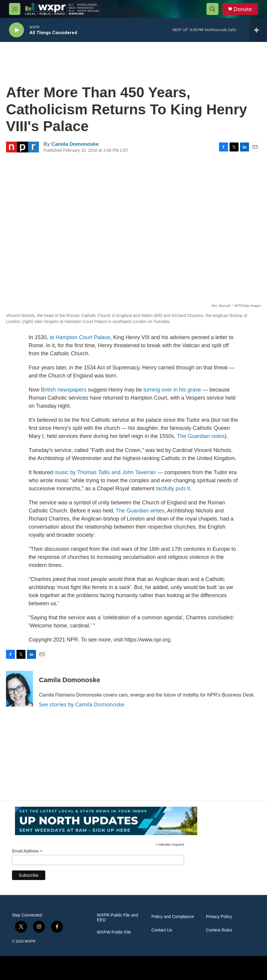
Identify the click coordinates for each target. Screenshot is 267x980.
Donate (243, 9)
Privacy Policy (219, 917)
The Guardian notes (201, 436)
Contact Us (162, 930)
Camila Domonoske (75, 144)
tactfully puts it (173, 489)
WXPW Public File (114, 932)
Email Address (27, 851)
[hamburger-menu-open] (15, 9)
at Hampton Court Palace (80, 337)
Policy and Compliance (173, 917)
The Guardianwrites (140, 511)
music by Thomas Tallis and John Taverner (105, 472)
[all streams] (258, 30)
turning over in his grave (172, 390)
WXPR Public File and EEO (117, 918)
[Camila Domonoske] (19, 689)
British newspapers (64, 390)
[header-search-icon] (212, 9)
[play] (16, 30)
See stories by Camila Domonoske (82, 704)
